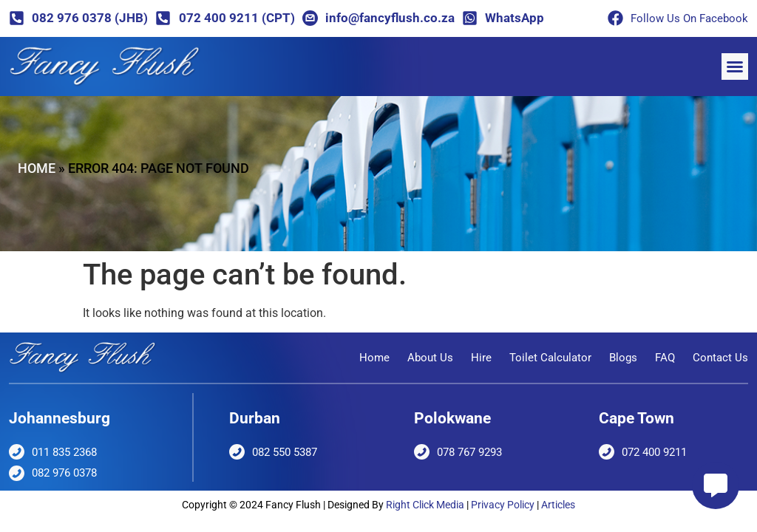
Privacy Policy (503, 505)
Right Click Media (425, 505)
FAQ (665, 358)
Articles (558, 505)
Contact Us (720, 358)
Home (37, 168)
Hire (481, 358)
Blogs (623, 358)
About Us (430, 358)
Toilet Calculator (550, 358)
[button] (735, 66)
